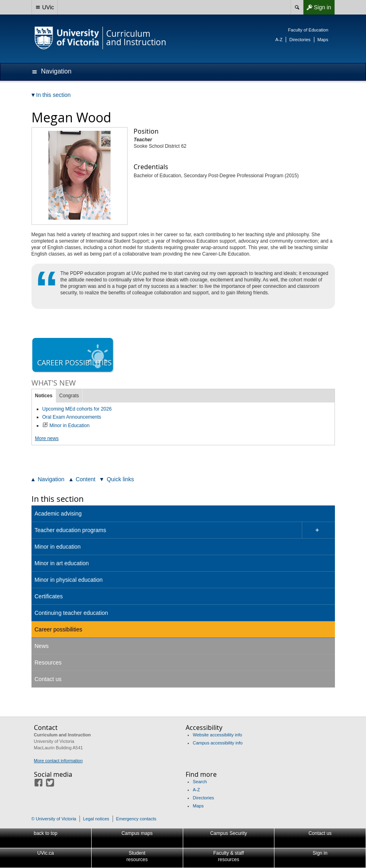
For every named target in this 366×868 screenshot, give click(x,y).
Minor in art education (62, 563)
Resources (48, 663)
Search (200, 782)
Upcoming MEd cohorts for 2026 (77, 409)
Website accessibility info (218, 735)
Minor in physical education (69, 580)
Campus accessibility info (218, 743)
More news (47, 438)
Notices (44, 396)
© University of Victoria (54, 819)
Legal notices (96, 819)
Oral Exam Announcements (72, 417)
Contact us (48, 679)
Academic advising (58, 514)
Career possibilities (59, 629)
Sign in (317, 7)
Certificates (49, 596)
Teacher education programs (70, 530)
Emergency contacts (136, 819)
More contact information (58, 761)
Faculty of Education (308, 30)
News (42, 646)
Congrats (69, 396)
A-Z (279, 40)
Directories (300, 40)
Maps (323, 40)
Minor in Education (70, 426)
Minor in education (58, 547)
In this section (58, 499)
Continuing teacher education (71, 613)
